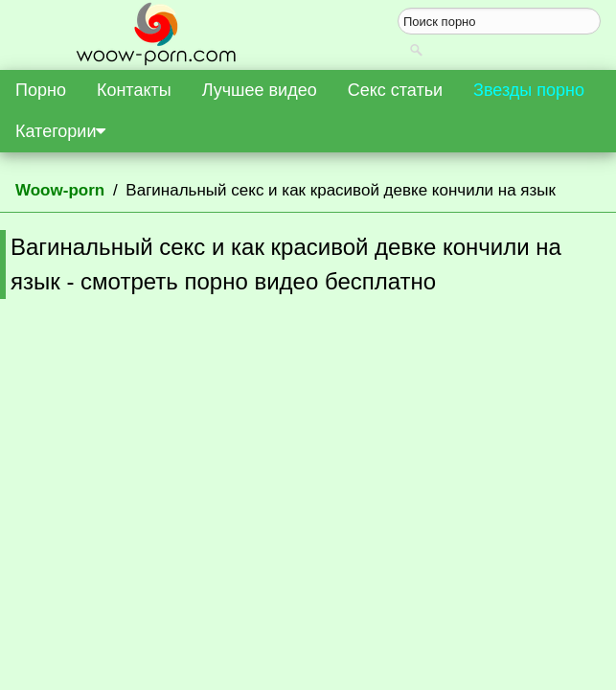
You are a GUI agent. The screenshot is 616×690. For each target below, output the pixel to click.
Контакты (134, 90)
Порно (41, 90)
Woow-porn (60, 190)
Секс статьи (395, 90)
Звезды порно (529, 90)
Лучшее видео (260, 90)
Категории (60, 131)
